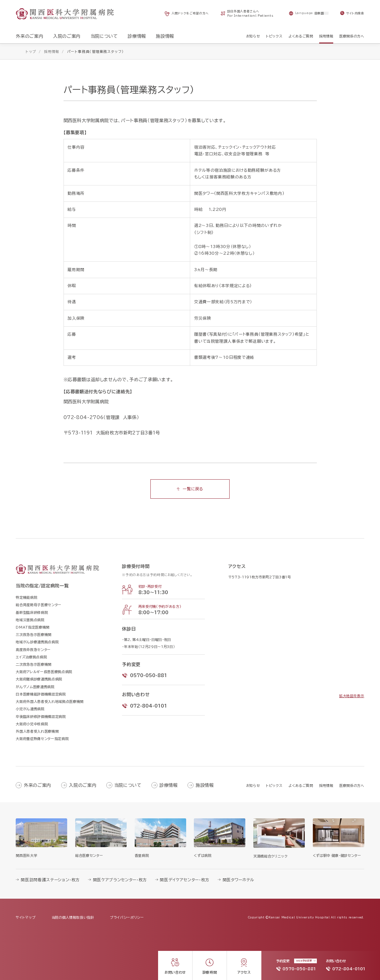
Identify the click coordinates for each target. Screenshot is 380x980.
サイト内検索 (355, 13)
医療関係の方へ (352, 786)
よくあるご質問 (301, 786)
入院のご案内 (83, 785)
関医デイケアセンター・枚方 (185, 880)
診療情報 (169, 785)
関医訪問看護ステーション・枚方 (50, 880)
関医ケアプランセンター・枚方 (120, 880)
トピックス (274, 786)
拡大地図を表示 (352, 696)
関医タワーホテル (238, 880)
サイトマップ (26, 917)
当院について (128, 785)
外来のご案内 (37, 785)
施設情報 (205, 785)
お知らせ (253, 786)
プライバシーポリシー (127, 917)
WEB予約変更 (304, 961)
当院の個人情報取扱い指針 (73, 917)
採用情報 (326, 786)
